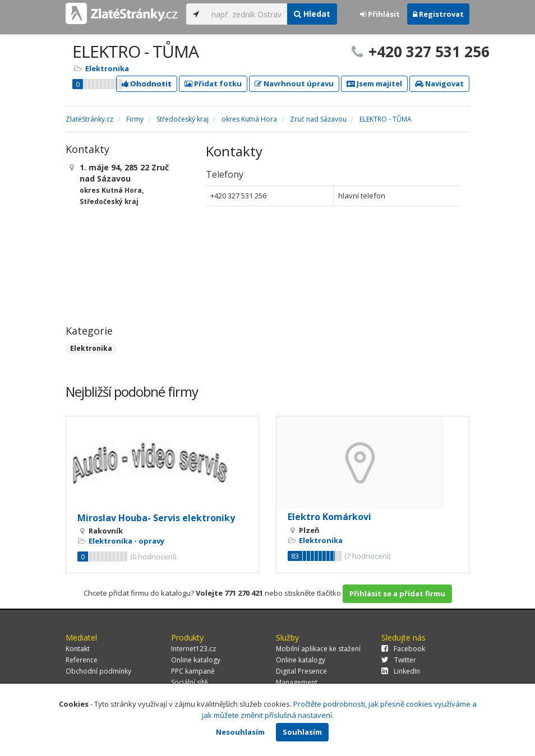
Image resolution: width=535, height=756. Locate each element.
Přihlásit (380, 14)
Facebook (403, 649)
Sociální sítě (190, 682)
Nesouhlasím (240, 732)
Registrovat (438, 14)
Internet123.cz (193, 649)
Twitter (399, 660)
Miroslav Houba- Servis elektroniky (156, 518)
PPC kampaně (193, 671)
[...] (246, 14)
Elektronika (107, 68)
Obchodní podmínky (98, 671)
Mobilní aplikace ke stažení (318, 649)
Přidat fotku (213, 84)
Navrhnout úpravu (294, 84)
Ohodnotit (147, 84)
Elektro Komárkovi (329, 517)
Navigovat (439, 84)
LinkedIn (401, 671)
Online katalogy (196, 660)
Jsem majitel (374, 84)
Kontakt (78, 649)
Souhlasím (302, 732)
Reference (82, 660)
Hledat (312, 14)
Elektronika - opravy (126, 541)
